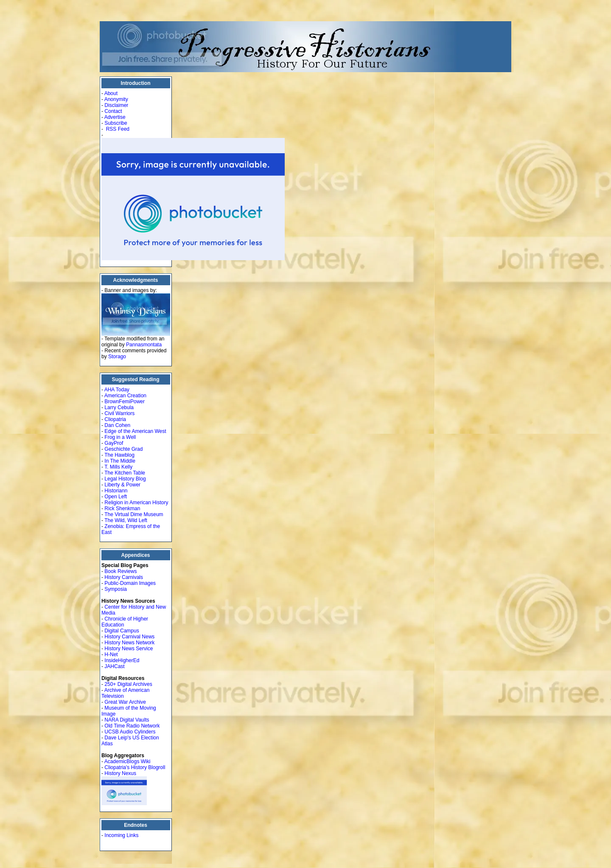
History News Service (129, 649)
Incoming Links (121, 835)
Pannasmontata (144, 345)
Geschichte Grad (123, 449)
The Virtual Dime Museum (134, 514)
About (111, 93)
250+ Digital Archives (128, 684)
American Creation (125, 396)
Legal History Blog (125, 479)
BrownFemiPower (125, 402)
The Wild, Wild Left (126, 520)
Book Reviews (121, 571)
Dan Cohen (117, 425)
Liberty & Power (122, 485)
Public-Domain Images (130, 583)
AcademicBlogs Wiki (128, 761)
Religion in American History (136, 503)
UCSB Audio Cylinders (130, 732)
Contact (113, 111)
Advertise (115, 117)
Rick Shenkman (122, 508)
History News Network (129, 643)
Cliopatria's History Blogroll (135, 767)
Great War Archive (125, 702)
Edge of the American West (135, 431)
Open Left (116, 497)
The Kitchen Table (125, 473)
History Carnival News (129, 637)
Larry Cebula (119, 407)
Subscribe (116, 123)
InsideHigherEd (122, 660)
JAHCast (114, 666)
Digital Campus (122, 631)
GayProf (114, 443)
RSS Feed (118, 129)
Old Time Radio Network (132, 726)
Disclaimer (116, 105)
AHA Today (117, 390)
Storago (117, 357)
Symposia (116, 589)
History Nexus (120, 773)
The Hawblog (119, 455)
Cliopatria (115, 419)
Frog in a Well (120, 437)
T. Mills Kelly (118, 467)
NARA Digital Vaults (127, 720)
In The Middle (120, 461)
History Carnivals (124, 577)
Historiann (116, 491)
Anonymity (116, 99)
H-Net (111, 655)
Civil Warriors (119, 413)
